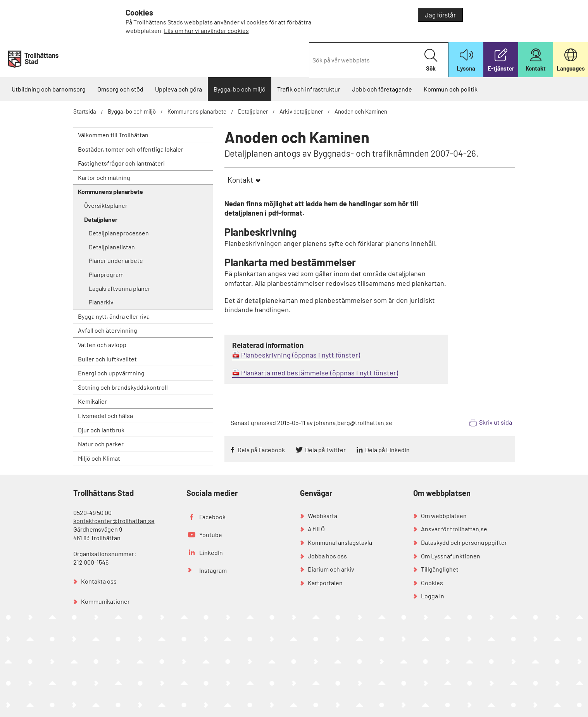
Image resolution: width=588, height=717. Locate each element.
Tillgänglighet (440, 569)
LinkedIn (211, 552)
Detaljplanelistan (112, 247)
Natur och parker (101, 444)
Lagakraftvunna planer (120, 288)
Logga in (433, 596)
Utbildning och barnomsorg (49, 89)
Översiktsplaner (106, 205)
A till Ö (316, 529)
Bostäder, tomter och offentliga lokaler (131, 149)
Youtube (211, 535)
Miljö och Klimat (99, 458)
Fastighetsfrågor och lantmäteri (121, 163)
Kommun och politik (451, 89)
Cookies (432, 583)
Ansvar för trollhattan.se (454, 529)
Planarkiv (101, 302)
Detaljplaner (253, 111)
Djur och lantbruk (101, 430)
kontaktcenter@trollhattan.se (114, 521)
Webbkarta (322, 516)
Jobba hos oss (327, 556)
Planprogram (106, 274)
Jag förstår (440, 15)
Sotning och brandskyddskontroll (123, 387)
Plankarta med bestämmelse (285, 373)
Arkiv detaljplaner (301, 111)
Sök (431, 60)
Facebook (212, 517)
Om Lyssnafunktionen (451, 556)
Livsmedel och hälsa (105, 416)
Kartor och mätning (104, 177)
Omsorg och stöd (120, 89)
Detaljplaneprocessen (119, 233)
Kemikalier (92, 401)
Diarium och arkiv (331, 569)
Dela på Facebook (261, 450)
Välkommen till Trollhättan (113, 135)
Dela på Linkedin (387, 450)
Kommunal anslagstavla (340, 542)
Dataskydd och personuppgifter (464, 542)
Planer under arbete (116, 260)
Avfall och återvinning (108, 330)
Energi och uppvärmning (111, 373)
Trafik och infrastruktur (309, 89)
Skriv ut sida (496, 422)
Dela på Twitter (325, 450)
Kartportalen (325, 583)
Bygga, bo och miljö (240, 89)
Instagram (213, 570)
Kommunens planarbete (197, 111)
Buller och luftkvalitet (107, 359)
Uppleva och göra (178, 89)
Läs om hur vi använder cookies (206, 30)
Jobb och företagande (382, 89)
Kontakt (240, 180)
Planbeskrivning (266, 355)
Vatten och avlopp (102, 345)
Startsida (85, 111)
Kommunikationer (105, 601)
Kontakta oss (99, 581)
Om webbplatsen (444, 516)
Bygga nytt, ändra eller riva (114, 316)
